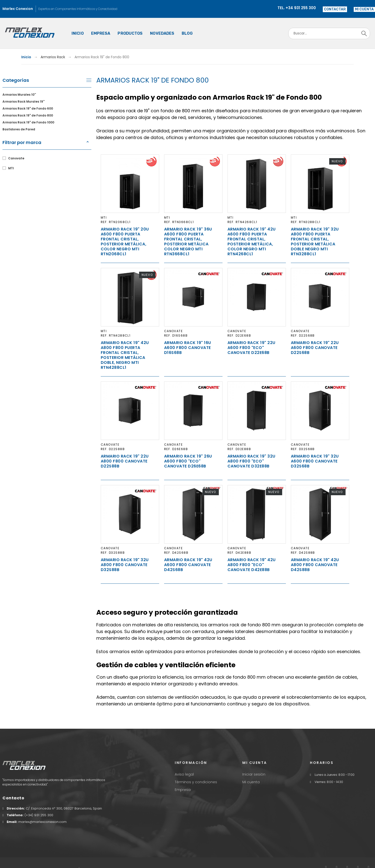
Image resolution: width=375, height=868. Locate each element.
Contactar (335, 9)
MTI (11, 168)
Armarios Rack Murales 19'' (24, 101)
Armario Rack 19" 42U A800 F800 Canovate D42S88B (315, 565)
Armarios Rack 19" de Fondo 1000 (28, 122)
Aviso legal (184, 774)
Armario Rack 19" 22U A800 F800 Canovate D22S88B (125, 461)
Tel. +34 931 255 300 (297, 8)
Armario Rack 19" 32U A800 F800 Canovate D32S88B (125, 565)
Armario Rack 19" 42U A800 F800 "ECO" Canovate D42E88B (252, 565)
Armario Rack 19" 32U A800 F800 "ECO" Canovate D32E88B (251, 461)
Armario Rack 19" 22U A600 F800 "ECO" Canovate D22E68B (251, 348)
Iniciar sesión (254, 774)
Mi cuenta (251, 782)
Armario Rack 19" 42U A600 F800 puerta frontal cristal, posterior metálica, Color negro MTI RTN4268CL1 (252, 242)
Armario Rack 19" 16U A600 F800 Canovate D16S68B (188, 348)
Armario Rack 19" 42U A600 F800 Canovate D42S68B (188, 565)
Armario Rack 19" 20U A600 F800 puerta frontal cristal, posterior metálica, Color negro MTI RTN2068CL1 (125, 242)
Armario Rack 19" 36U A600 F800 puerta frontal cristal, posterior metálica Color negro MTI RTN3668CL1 (188, 242)
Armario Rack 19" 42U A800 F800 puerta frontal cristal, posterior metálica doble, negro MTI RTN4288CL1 (125, 355)
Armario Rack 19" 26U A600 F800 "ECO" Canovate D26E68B (188, 461)
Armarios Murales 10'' (19, 95)
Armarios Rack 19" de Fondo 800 (28, 115)
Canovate (16, 158)
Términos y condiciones (196, 782)
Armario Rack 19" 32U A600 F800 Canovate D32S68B (315, 461)
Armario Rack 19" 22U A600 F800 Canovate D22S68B (315, 348)
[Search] (329, 33)
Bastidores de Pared (19, 129)
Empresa (183, 790)
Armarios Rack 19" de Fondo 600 (28, 108)
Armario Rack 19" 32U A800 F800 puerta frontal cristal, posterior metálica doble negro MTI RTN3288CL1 (315, 242)
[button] (364, 9)
